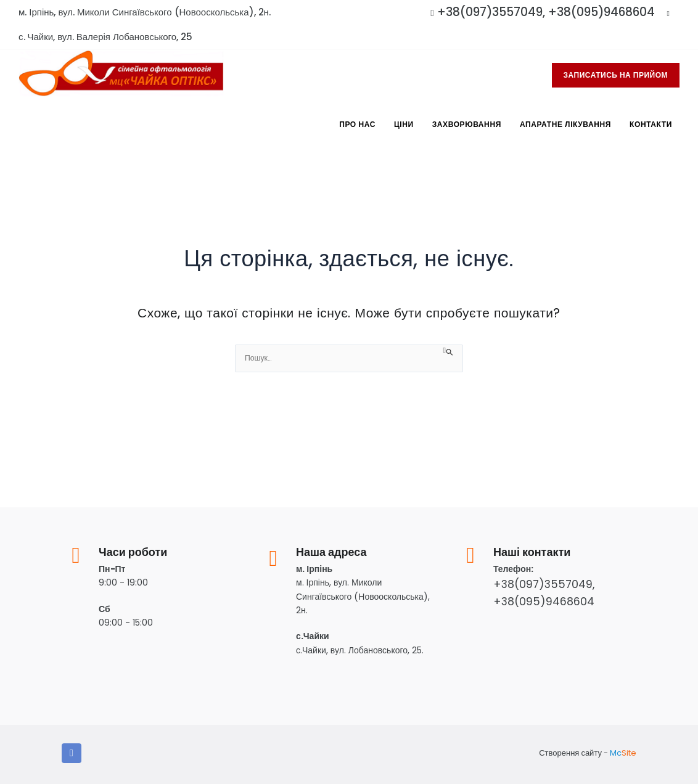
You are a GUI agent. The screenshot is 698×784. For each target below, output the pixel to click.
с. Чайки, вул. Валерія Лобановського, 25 (105, 37)
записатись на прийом (616, 75)
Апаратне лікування (565, 124)
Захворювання (467, 124)
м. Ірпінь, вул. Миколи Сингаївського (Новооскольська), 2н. (145, 12)
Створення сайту (570, 753)
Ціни (404, 124)
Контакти (651, 124)
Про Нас (357, 124)
